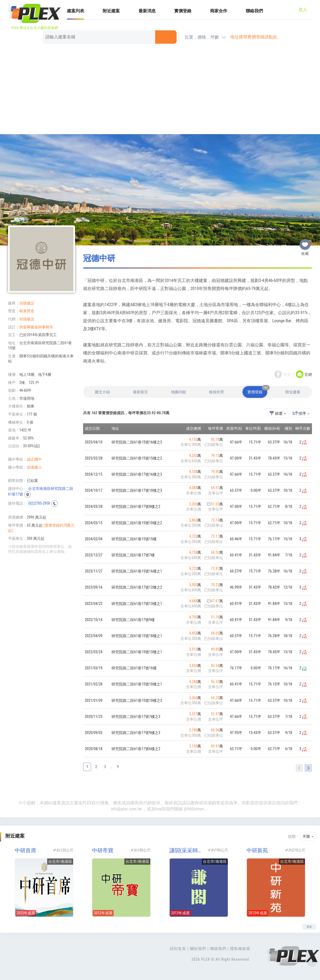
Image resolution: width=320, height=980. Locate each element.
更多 (309, 927)
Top (312, 961)
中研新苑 (257, 850)
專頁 (287, 375)
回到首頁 (178, 949)
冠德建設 (27, 303)
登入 (303, 10)
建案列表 (76, 11)
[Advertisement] (160, 90)
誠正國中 (34, 459)
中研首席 (25, 850)
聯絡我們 (254, 11)
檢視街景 (217, 392)
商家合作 (219, 11)
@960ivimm (194, 809)
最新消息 (147, 11)
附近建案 (111, 11)
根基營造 (27, 311)
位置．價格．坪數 (202, 37)
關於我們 (198, 949)
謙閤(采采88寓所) (187, 850)
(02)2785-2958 (39, 503)
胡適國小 (34, 467)
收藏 (305, 242)
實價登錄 (183, 11)
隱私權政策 (240, 949)
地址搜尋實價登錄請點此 (254, 37)
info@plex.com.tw (126, 809)
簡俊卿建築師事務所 (36, 327)
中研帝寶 (103, 850)
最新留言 (140, 392)
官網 (308, 375)
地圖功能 (178, 392)
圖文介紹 (102, 392)
